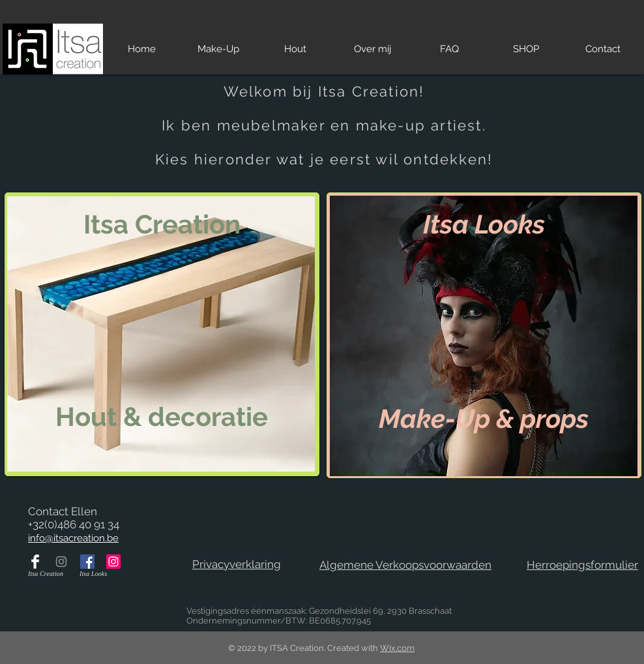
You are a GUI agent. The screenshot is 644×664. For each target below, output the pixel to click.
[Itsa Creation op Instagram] (61, 562)
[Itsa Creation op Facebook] (35, 562)
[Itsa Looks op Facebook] (87, 562)
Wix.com (397, 648)
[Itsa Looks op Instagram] (113, 562)
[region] (162, 334)
